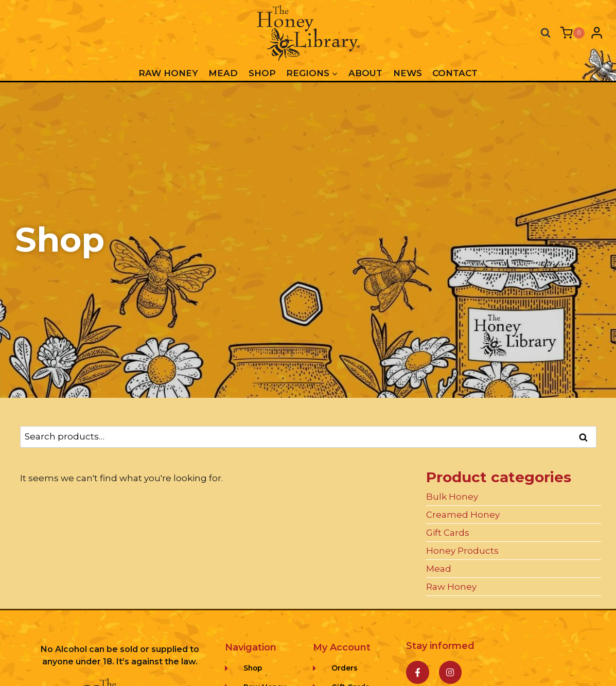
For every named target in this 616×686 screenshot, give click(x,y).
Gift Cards (448, 533)
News (408, 73)
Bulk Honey (452, 497)
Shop (262, 73)
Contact (455, 73)
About (365, 73)
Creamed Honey (463, 515)
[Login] (597, 33)
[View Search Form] (545, 33)
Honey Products (462, 551)
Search (587, 437)
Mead (223, 73)
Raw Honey (168, 73)
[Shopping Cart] (572, 33)
